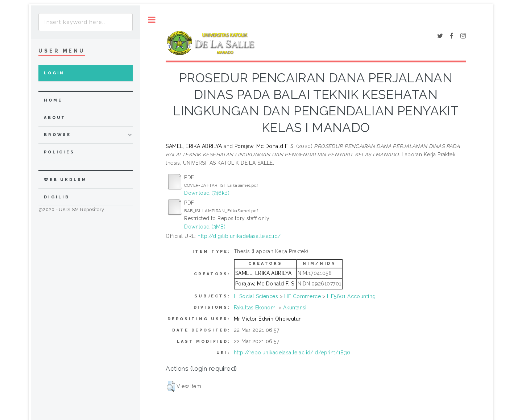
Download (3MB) (205, 227)
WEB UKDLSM (65, 180)
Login (54, 73)
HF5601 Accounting (351, 296)
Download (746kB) (207, 193)
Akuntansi (295, 308)
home (53, 100)
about (55, 118)
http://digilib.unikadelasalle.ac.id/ (239, 236)
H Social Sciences (256, 296)
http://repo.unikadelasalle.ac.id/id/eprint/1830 (292, 353)
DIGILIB (57, 197)
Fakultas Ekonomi (255, 308)
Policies (59, 152)
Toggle (152, 20)
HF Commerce (303, 296)
